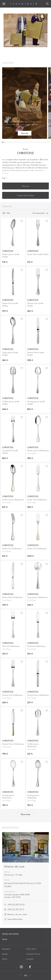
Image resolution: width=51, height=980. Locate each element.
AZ (21, 976)
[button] (3, 142)
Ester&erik (8, 886)
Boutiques (6, 949)
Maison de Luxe (14, 866)
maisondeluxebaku (13, 919)
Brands (5, 954)
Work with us (31, 949)
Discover (26, 186)
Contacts (30, 959)
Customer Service (33, 954)
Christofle (37, 883)
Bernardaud (9, 883)
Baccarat (30, 883)
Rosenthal (23, 883)
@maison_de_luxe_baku (16, 914)
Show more (26, 814)
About (5, 959)
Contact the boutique (26, 195)
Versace (16, 883)
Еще (5, 178)
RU (30, 976)
